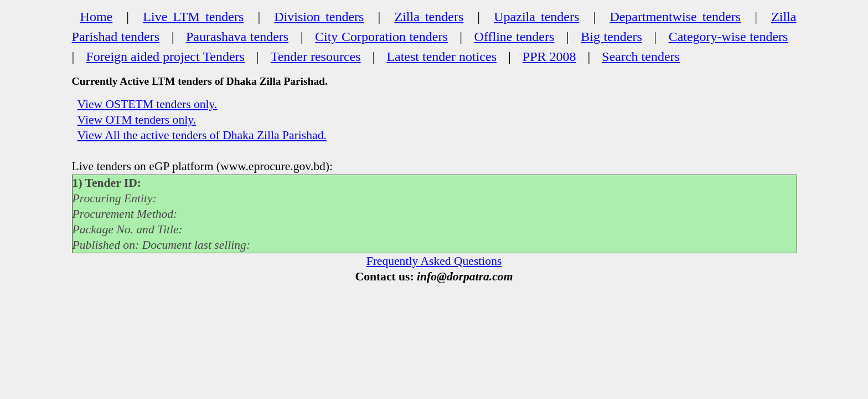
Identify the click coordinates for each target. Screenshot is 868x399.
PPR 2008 (549, 57)
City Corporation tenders (381, 37)
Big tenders (611, 37)
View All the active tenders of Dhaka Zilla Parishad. (202, 135)
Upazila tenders (536, 17)
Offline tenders (515, 37)
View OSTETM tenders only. (148, 104)
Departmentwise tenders (675, 17)
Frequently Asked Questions (434, 261)
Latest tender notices (441, 57)
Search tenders (641, 57)
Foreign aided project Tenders (165, 57)
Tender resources (316, 57)
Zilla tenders (429, 17)
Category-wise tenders (728, 37)
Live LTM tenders (193, 17)
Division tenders (319, 17)
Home (97, 17)
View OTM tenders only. (137, 120)
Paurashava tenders (237, 37)
